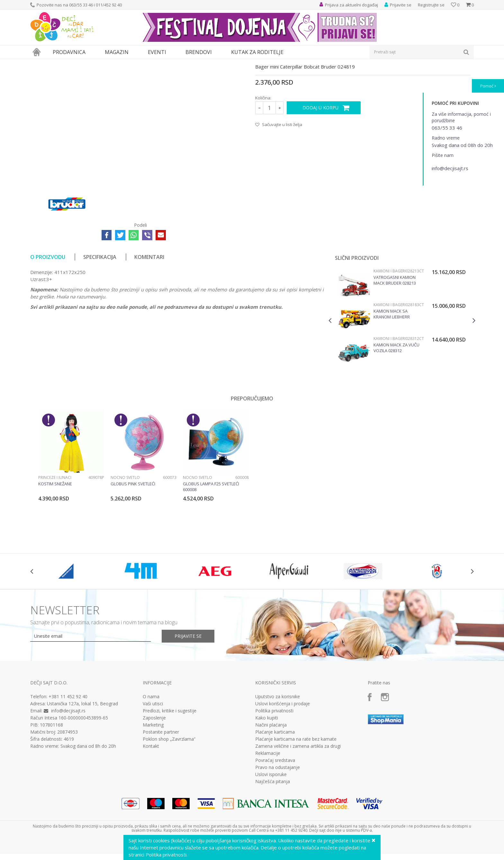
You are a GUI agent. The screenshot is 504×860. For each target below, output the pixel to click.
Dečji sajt (38, 63)
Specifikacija (100, 316)
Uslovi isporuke (271, 834)
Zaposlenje (154, 777)
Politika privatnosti (274, 770)
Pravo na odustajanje (278, 827)
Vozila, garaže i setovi (125, 63)
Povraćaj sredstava (275, 819)
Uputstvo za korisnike (278, 756)
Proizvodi (60, 63)
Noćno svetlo (125, 537)
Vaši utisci (153, 763)
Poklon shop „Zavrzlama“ (169, 798)
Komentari (149, 316)
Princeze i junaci (55, 537)
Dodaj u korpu (320, 167)
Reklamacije (268, 812)
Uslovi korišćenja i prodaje (283, 763)
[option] (402, 379)
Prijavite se (188, 695)
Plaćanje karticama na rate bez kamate (296, 798)
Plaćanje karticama (275, 791)
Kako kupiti (267, 777)
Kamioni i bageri (180, 63)
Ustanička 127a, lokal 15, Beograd (82, 763)
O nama (151, 756)
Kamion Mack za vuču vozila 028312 (396, 407)
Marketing (153, 784)
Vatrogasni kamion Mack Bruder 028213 (395, 339)
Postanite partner (161, 791)
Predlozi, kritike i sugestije (170, 770)
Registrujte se (431, 5)
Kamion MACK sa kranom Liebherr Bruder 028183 (392, 373)
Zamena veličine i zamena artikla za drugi (298, 805)
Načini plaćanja (271, 784)
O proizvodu (48, 316)
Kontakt (151, 805)
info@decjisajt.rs (68, 770)
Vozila (155, 63)
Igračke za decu (87, 63)
